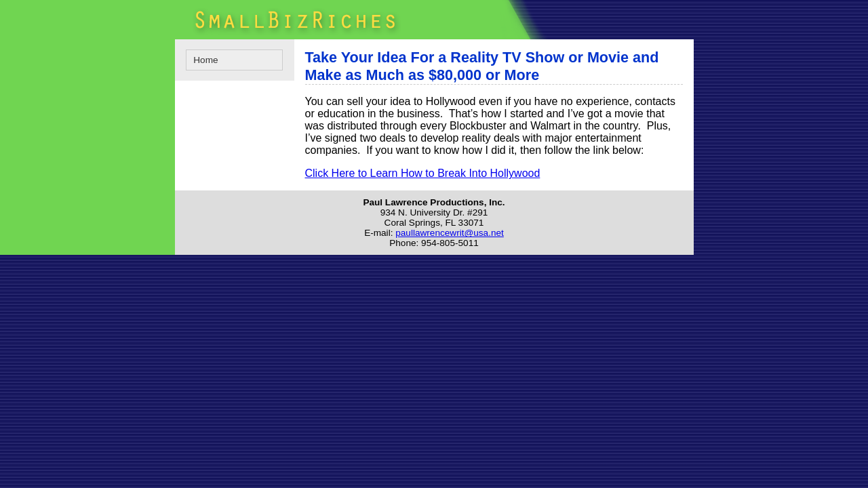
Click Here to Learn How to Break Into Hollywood (423, 173)
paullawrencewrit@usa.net (450, 233)
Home (205, 60)
